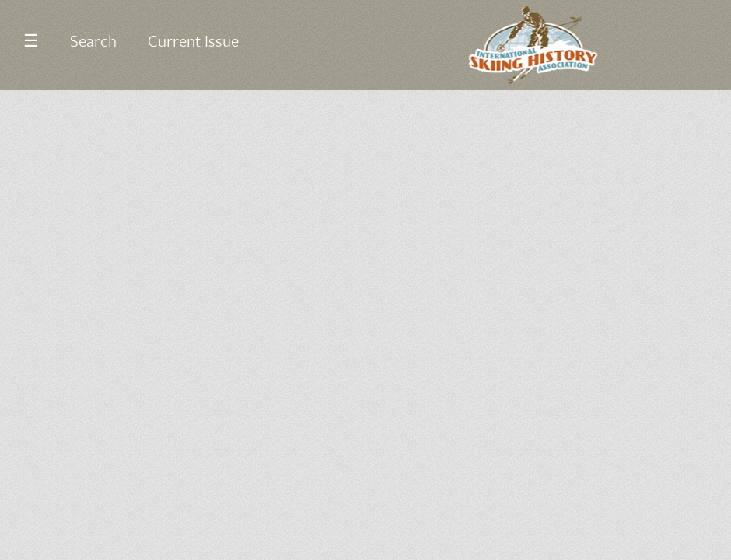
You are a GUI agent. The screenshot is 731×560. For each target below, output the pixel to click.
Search (93, 40)
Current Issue (193, 40)
